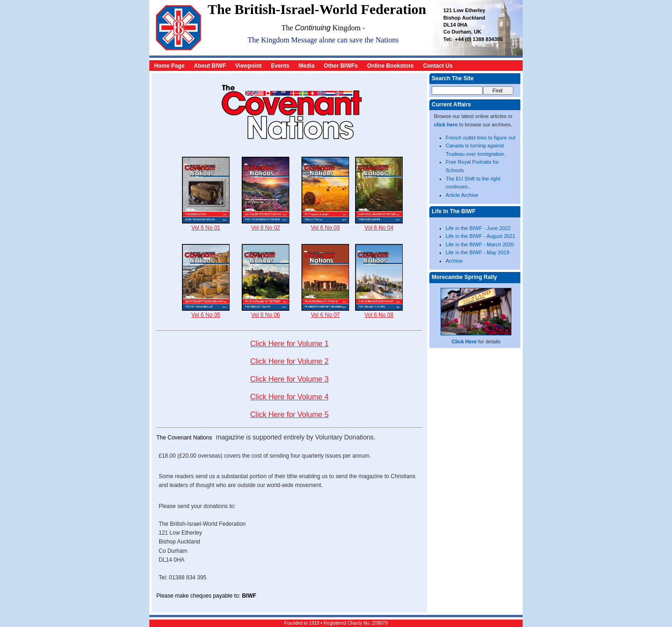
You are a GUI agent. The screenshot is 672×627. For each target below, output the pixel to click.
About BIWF (210, 66)
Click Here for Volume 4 (289, 397)
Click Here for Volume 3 (289, 379)
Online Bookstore (391, 66)
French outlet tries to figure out (480, 138)
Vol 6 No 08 (379, 312)
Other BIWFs (341, 66)
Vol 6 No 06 (266, 312)
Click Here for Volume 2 (289, 361)
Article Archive (462, 195)
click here (446, 125)
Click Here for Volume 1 (289, 344)
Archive (454, 261)
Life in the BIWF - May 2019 (477, 252)
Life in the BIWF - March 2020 (480, 244)
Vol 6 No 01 (206, 225)
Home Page (169, 66)
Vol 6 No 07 (325, 312)
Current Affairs (451, 104)
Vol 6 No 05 (206, 312)
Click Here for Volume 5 (289, 415)
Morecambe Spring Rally (464, 277)
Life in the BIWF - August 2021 (480, 236)
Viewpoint (248, 66)
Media (307, 66)
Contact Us (438, 66)
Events (280, 66)
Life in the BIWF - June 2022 (478, 228)
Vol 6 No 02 (266, 225)
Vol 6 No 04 (379, 225)
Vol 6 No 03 (325, 225)
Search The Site (453, 78)
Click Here (464, 341)
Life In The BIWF (454, 211)
